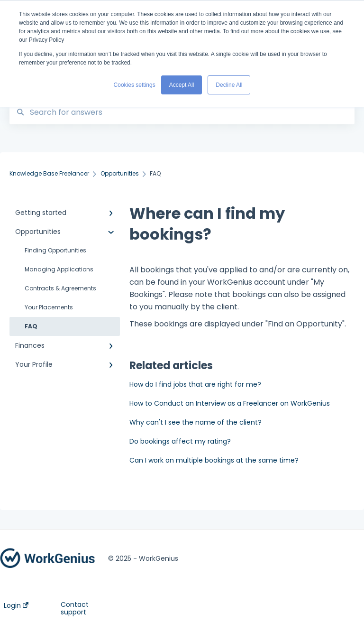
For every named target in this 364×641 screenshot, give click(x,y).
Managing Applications (59, 269)
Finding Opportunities (55, 250)
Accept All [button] (182, 85)
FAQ (31, 326)
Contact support (75, 608)
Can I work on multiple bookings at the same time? (214, 460)
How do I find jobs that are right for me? (195, 384)
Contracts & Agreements (60, 288)
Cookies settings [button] (135, 85)
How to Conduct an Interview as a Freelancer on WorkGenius (230, 403)
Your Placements (49, 307)
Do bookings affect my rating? (180, 441)
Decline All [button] (229, 85)
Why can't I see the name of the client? (196, 422)
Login (16, 605)
